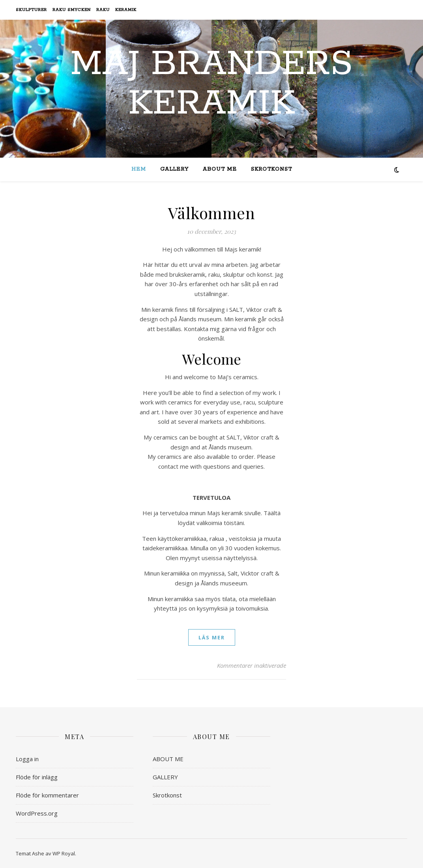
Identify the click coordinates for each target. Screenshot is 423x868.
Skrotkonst (271, 169)
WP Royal (64, 853)
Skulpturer (31, 10)
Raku (103, 10)
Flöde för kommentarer (47, 795)
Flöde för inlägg (37, 777)
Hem (139, 169)
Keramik (126, 10)
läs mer (212, 637)
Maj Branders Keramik (211, 84)
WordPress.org (37, 813)
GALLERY (174, 169)
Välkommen (212, 213)
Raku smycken (72, 10)
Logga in (27, 759)
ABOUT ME (220, 169)
